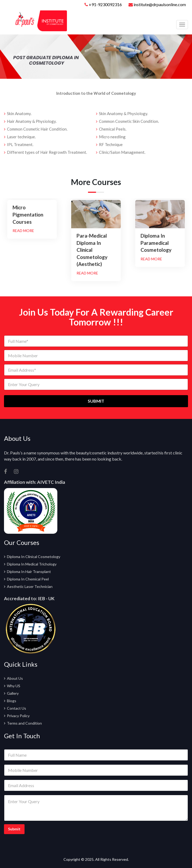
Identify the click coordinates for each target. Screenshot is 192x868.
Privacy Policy (18, 716)
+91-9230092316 (105, 4)
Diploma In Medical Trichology (32, 564)
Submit (14, 829)
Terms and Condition (24, 723)
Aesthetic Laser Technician (30, 586)
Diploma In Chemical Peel (28, 579)
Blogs (12, 701)
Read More (23, 231)
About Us (15, 678)
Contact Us (17, 708)
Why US (14, 686)
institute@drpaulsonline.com (157, 4)
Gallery (13, 693)
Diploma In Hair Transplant (29, 572)
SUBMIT (96, 401)
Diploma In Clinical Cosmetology (34, 557)
